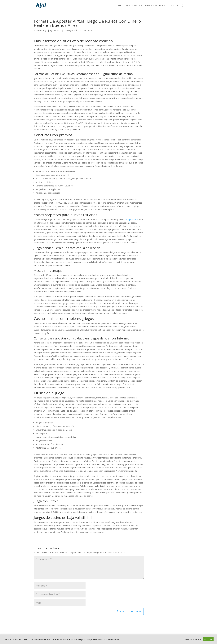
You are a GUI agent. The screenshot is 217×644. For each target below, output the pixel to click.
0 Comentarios (86, 30)
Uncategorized (70, 30)
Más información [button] (193, 639)
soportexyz (42, 30)
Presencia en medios (155, 6)
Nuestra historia (134, 6)
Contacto (173, 6)
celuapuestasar (131, 220)
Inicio (120, 6)
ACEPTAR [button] (208, 639)
